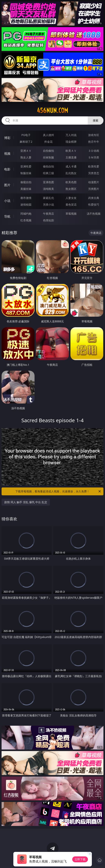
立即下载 (80, 859)
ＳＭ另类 (94, 157)
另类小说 (48, 205)
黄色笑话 (71, 205)
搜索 (96, 120)
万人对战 (71, 135)
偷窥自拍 (26, 182)
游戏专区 (94, 135)
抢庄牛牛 (94, 142)
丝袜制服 (48, 157)
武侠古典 (94, 198)
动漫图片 (94, 182)
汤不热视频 (94, 214)
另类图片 (94, 189)
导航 (7, 216)
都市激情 (26, 198)
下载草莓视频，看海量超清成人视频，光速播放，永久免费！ (58, 491)
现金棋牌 (71, 142)
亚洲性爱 (26, 166)
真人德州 (48, 135)
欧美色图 (71, 182)
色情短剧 (48, 220)
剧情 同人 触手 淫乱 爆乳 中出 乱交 (26, 502)
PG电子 (26, 135)
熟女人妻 (26, 157)
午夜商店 (48, 214)
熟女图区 (71, 189)
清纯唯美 (48, 189)
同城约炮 (26, 214)
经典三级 (48, 173)
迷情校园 (26, 205)
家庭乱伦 (48, 198)
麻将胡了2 (26, 142)
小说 (7, 201)
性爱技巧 (94, 205)
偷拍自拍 (48, 166)
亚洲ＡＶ (26, 151)
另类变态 (94, 173)
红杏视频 (26, 220)
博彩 (7, 138)
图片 (7, 185)
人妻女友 (71, 198)
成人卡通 (71, 166)
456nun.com (52, 110)
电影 (7, 169)
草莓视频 (71, 214)
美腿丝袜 (26, 189)
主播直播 (71, 157)
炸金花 (48, 142)
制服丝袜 (26, 173)
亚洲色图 (48, 182)
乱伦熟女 (71, 173)
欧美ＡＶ (71, 151)
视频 (7, 154)
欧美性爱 (94, 166)
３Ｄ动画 (94, 151)
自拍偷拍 (48, 151)
